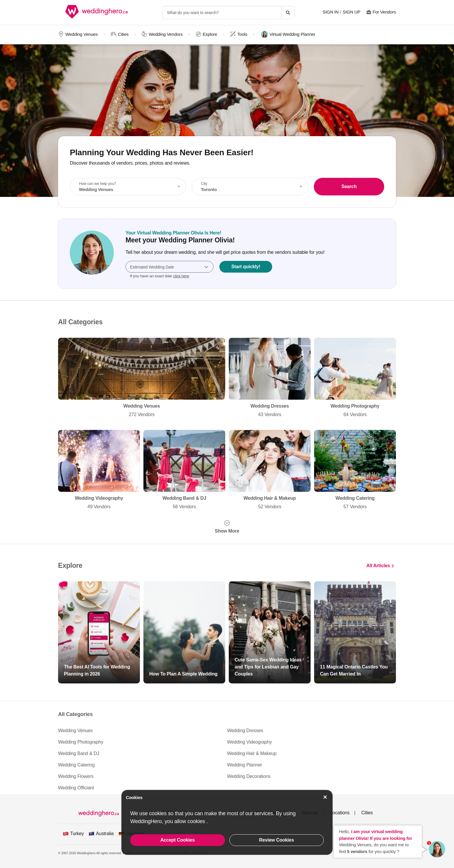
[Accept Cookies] (325, 797)
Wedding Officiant (76, 788)
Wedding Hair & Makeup (270, 470)
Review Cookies (276, 840)
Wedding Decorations (249, 776)
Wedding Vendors (166, 34)
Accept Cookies (178, 840)
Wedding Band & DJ (184, 470)
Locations (340, 813)
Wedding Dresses (270, 378)
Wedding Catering (355, 470)
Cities (123, 34)
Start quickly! (246, 267)
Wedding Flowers (76, 776)
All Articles (378, 565)
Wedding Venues (82, 34)
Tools (242, 34)
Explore (210, 34)
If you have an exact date (160, 276)
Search (349, 186)
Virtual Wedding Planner (288, 34)
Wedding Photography (355, 378)
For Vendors (384, 12)
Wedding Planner (244, 765)
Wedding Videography (99, 470)
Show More (227, 531)
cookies (197, 821)
